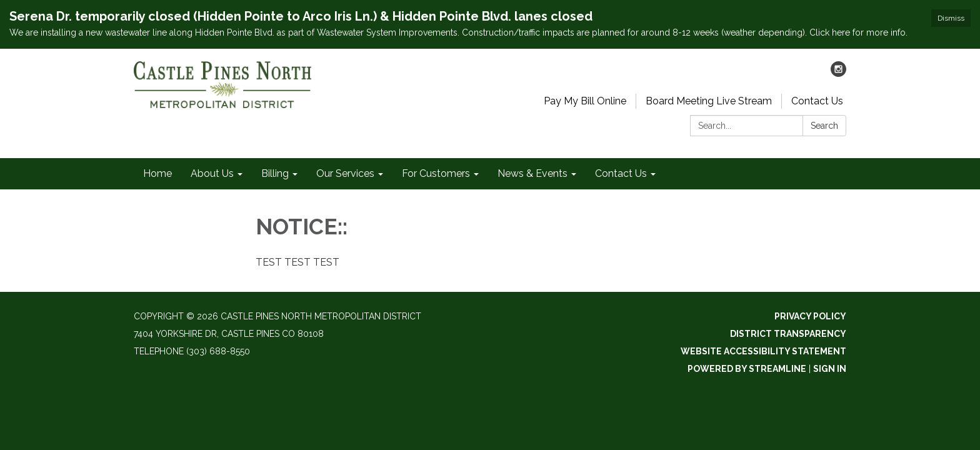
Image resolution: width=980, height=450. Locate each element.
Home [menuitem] (157, 173)
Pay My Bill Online (585, 101)
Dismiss (951, 18)
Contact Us (817, 101)
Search (824, 126)
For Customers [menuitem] (436, 173)
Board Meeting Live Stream (709, 101)
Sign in (830, 369)
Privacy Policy (810, 316)
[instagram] (838, 73)
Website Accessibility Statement (763, 351)
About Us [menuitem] (212, 173)
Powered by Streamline (747, 369)
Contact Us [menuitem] (621, 173)
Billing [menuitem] (275, 173)
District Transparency (788, 334)
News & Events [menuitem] (532, 173)
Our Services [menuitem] (345, 173)
